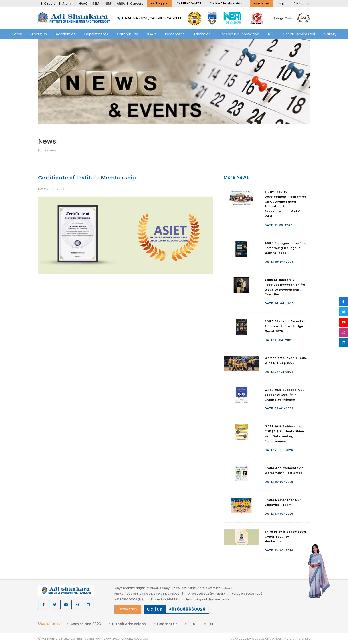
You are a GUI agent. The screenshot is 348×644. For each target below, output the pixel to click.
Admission (202, 34)
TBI (210, 624)
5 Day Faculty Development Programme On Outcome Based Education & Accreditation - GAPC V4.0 (286, 204)
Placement (175, 34)
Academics (65, 34)
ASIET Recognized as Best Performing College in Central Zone (286, 248)
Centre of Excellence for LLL (227, 3)
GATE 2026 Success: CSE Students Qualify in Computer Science (285, 395)
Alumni (68, 4)
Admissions (261, 3)
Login (282, 3)
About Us (39, 34)
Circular (51, 4)
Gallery (330, 34)
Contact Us (301, 3)
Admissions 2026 (86, 624)
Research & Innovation (239, 34)
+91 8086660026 (187, 609)
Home (17, 34)
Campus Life (128, 34)
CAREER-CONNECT (189, 3)
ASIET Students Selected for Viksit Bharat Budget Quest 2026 (285, 326)
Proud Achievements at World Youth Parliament (284, 470)
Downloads (128, 609)
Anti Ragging (159, 3)
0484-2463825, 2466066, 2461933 (149, 18)
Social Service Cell (299, 34)
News (53, 150)
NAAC (83, 4)
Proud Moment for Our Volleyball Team (283, 502)
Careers (137, 4)
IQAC (152, 34)
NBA (96, 4)
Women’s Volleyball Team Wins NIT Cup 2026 (286, 360)
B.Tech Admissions (129, 624)
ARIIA (121, 4)
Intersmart (302, 639)
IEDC (193, 624)
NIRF (108, 4)
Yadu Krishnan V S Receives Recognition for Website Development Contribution (285, 287)
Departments (96, 34)
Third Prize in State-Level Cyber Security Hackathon (286, 537)
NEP (271, 34)
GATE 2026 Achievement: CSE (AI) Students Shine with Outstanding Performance (285, 434)
